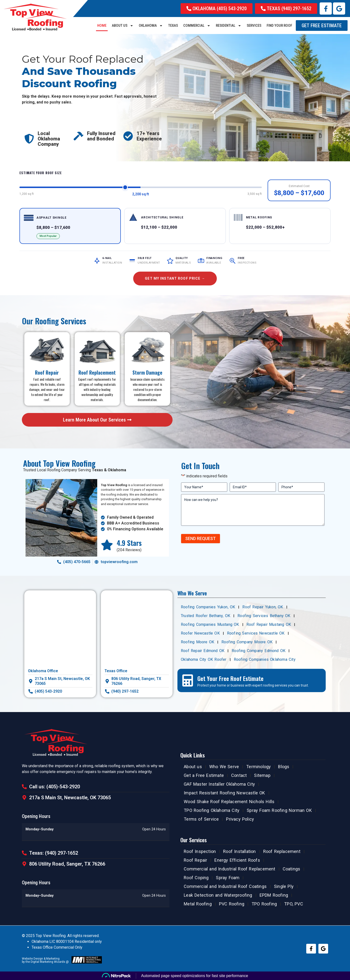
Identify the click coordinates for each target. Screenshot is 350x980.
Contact (239, 775)
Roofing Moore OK (197, 642)
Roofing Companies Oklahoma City (265, 659)
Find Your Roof (279, 26)
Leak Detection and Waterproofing (218, 895)
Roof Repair (195, 860)
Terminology (258, 767)
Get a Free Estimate (204, 775)
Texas (173, 26)
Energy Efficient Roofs (237, 860)
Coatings (292, 869)
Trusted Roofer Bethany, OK (206, 616)
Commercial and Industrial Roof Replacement (229, 869)
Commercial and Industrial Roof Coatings (225, 886)
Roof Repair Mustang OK (269, 624)
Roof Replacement (282, 851)
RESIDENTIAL (229, 26)
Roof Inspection (200, 851)
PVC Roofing (232, 904)
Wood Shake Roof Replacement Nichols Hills (229, 802)
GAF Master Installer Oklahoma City (219, 784)
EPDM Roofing (274, 895)
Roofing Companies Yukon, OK (208, 607)
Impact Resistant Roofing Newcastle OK (224, 793)
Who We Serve (224, 767)
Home (102, 26)
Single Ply (284, 886)
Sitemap (262, 775)
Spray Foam (228, 878)
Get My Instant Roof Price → (175, 278)
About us (123, 26)
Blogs (284, 767)
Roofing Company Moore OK (247, 642)
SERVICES (254, 26)
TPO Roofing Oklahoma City (212, 810)
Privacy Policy (240, 819)
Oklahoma (151, 26)
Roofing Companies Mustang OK (210, 624)
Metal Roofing (198, 904)
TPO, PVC (294, 904)
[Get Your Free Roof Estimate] (188, 680)
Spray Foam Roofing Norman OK (279, 810)
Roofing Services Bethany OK (264, 616)
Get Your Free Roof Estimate (230, 678)
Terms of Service (201, 819)
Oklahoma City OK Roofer (204, 659)
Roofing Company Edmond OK (258, 651)
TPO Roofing (264, 904)
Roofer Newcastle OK (200, 633)
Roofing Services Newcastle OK (256, 633)
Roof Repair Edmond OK (203, 651)
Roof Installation (239, 851)
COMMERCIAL (197, 26)
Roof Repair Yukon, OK (263, 607)
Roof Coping (196, 878)
